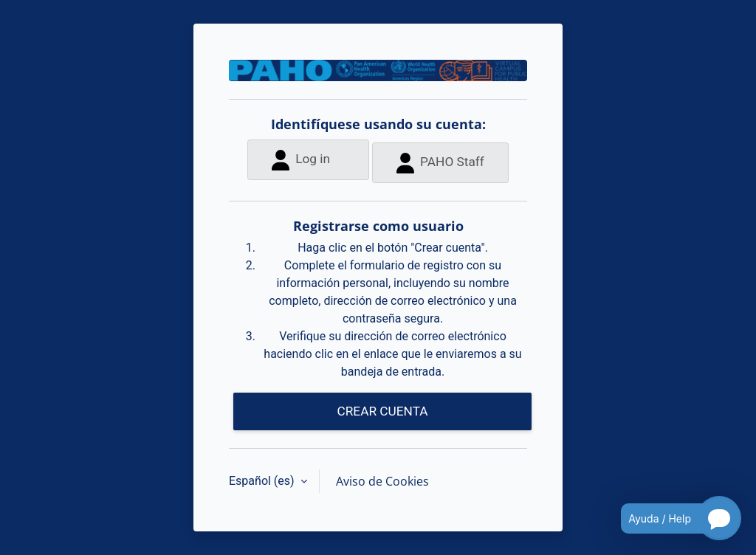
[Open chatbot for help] (670, 518)
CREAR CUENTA (382, 411)
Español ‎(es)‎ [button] (263, 481)
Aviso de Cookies (382, 481)
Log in (301, 160)
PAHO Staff (440, 163)
